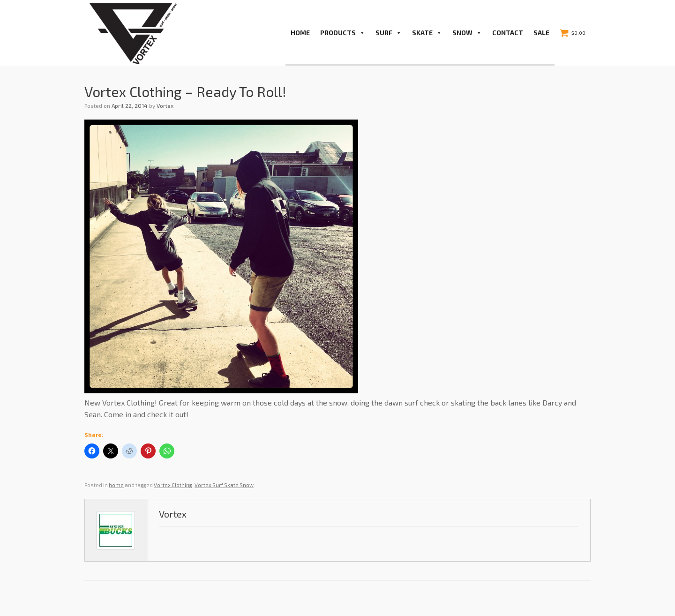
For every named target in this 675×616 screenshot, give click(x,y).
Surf (389, 33)
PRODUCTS (343, 33)
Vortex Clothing (173, 485)
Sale (541, 33)
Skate (427, 33)
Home (300, 33)
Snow (467, 33)
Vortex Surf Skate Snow (224, 485)
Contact (508, 33)
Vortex (165, 105)
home (116, 485)
